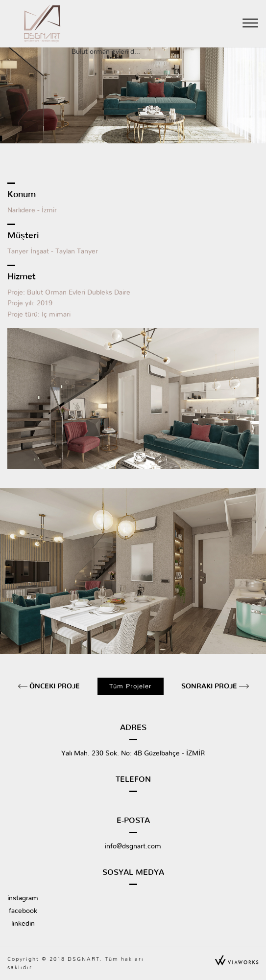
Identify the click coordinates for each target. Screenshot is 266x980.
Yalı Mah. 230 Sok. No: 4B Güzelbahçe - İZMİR (133, 753)
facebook (23, 911)
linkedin (23, 924)
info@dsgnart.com (133, 846)
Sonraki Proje (210, 686)
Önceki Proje (54, 686)
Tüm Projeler (131, 686)
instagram (23, 898)
